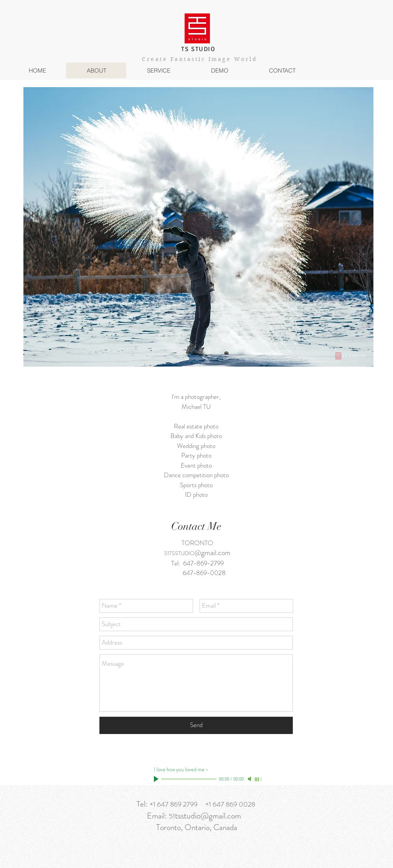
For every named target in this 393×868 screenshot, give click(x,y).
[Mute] (250, 779)
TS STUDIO (198, 49)
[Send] (196, 725)
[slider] (259, 779)
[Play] (157, 779)
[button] (158, 70)
